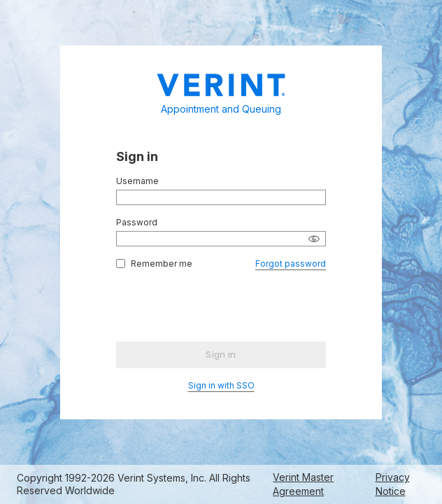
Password (137, 222)
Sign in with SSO (221, 385)
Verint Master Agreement (303, 484)
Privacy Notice (393, 484)
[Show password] (314, 239)
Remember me (162, 264)
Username (137, 181)
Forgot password (291, 264)
